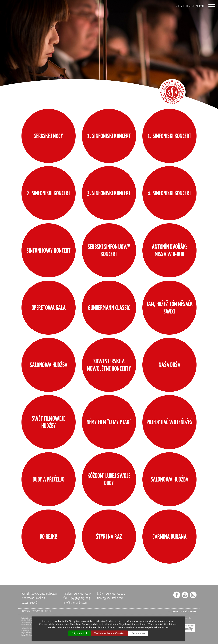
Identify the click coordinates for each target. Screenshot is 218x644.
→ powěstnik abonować (182, 611)
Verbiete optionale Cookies (109, 633)
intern (48, 612)
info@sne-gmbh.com (75, 603)
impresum (26, 612)
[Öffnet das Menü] (212, 6)
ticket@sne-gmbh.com (110, 598)
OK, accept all (79, 633)
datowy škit (37, 612)
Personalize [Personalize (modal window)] (138, 633)
